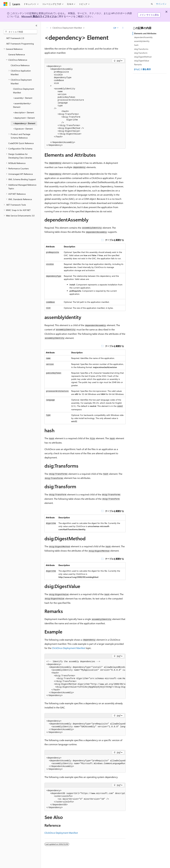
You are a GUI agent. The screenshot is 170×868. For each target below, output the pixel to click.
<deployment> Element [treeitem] (24, 118)
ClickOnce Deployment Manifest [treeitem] (24, 91)
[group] (85, 679)
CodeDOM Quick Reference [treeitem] (21, 143)
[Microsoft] (6, 4)
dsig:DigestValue (142, 61)
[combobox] (20, 32)
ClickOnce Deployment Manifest (67, 28)
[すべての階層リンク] (47, 28)
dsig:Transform (141, 53)
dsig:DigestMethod (143, 57)
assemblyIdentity (142, 41)
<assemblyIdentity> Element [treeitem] (22, 105)
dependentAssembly (143, 37)
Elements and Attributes (145, 33)
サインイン (161, 4)
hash (136, 45)
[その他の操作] (123, 28)
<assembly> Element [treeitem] (23, 98)
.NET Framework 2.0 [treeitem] (15, 38)
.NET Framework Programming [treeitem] (20, 44)
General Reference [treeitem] (17, 54)
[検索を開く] (152, 4)
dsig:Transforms (141, 49)
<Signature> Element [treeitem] (23, 129)
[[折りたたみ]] (36, 26)
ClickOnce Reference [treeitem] (20, 65)
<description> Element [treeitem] (24, 112)
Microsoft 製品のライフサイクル (39, 16)
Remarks (138, 64)
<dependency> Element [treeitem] (24, 123)
